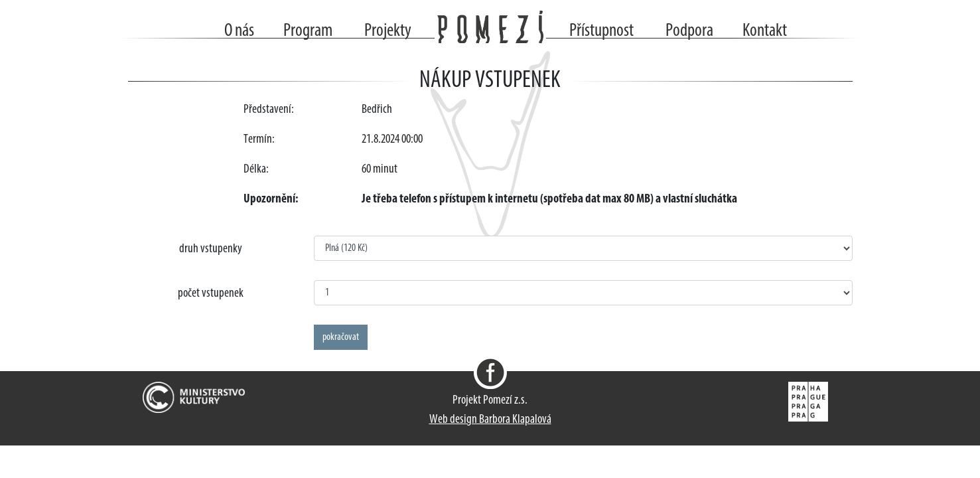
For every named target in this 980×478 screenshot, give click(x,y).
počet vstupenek (211, 294)
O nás (239, 31)
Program (308, 31)
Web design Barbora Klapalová (490, 420)
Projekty (388, 31)
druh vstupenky (211, 249)
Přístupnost (601, 31)
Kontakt (765, 31)
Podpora (689, 31)
